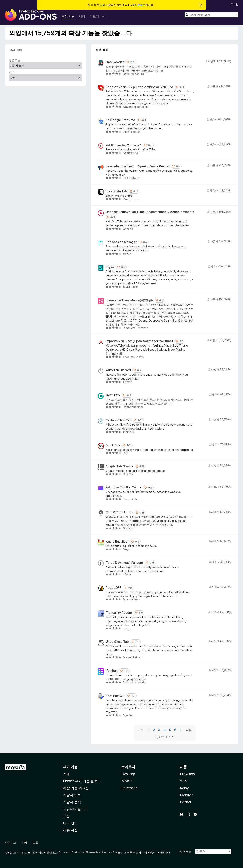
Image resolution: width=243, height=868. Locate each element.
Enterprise (129, 788)
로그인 (234, 4)
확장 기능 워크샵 (76, 788)
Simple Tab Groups (119, 466)
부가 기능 (70, 767)
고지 (16, 852)
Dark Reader (115, 62)
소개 (66, 774)
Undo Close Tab (117, 642)
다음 (189, 730)
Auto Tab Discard (118, 370)
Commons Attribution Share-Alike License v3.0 (88, 852)
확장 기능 (68, 16)
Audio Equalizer (117, 542)
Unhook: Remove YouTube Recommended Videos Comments (150, 212)
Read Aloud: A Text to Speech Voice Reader (138, 166)
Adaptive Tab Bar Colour (124, 487)
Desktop (128, 774)
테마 (82, 16)
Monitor (186, 795)
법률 (35, 843)
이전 (141, 730)
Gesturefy (113, 395)
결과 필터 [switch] (16, 50)
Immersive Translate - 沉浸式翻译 (129, 300)
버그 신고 (70, 823)
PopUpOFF (114, 588)
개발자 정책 (72, 802)
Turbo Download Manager (124, 563)
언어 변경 (186, 851)
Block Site (113, 445)
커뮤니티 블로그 (75, 809)
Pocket (186, 802)
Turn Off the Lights (119, 512)
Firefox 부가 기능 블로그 (82, 781)
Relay (184, 788)
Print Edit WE (115, 696)
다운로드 (140, 5)
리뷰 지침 (70, 830)
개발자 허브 (72, 795)
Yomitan (112, 671)
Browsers (187, 774)
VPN (184, 781)
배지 (12, 72)
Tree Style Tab (116, 191)
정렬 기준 (15, 60)
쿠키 (24, 843)
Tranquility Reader (119, 613)
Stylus (110, 267)
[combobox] (211, 15)
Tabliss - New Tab (119, 420)
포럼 (66, 816)
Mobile (127, 781)
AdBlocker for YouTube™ (124, 145)
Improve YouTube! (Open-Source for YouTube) (139, 341)
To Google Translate (120, 120)
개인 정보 (10, 843)
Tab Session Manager (121, 242)
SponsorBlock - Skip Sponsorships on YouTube (139, 87)
